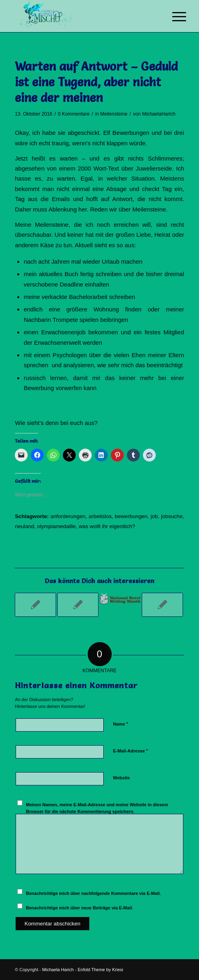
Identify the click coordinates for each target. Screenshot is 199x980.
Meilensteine (114, 114)
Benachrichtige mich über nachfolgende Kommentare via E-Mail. (93, 893)
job (154, 516)
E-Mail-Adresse (131, 751)
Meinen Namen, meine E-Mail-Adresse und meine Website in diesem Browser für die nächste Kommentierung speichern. (97, 808)
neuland (24, 526)
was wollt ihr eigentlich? (107, 526)
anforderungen (68, 516)
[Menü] (173, 17)
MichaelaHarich (159, 114)
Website (121, 778)
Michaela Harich (58, 970)
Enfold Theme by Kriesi (101, 970)
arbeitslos (100, 516)
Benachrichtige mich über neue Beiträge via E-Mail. (80, 908)
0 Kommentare (73, 114)
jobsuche (172, 516)
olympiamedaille (56, 526)
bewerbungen (131, 516)
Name (121, 724)
